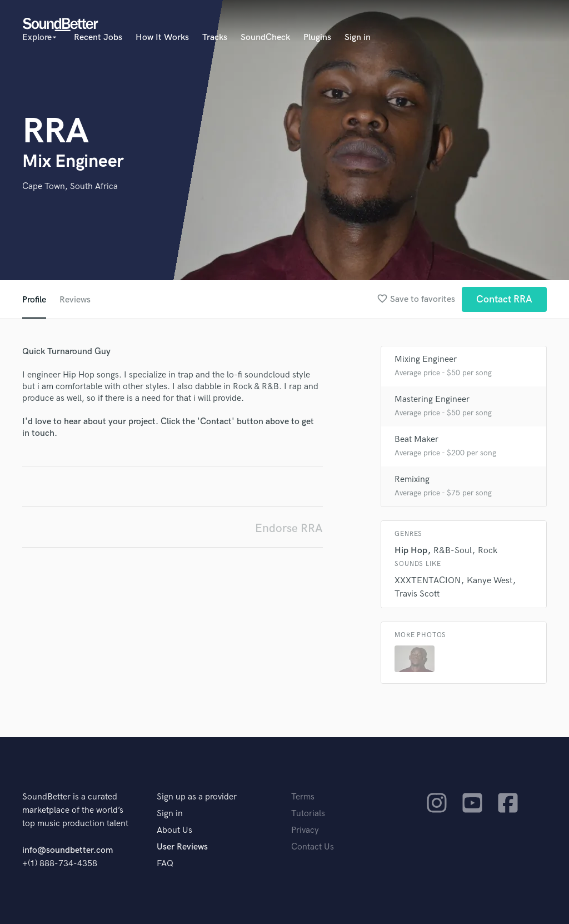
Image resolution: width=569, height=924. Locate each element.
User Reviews (182, 847)
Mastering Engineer (432, 399)
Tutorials (308, 814)
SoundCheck (265, 38)
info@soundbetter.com (68, 850)
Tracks (215, 38)
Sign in (358, 38)
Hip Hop (411, 551)
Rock (488, 551)
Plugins (317, 38)
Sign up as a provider (197, 797)
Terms (303, 797)
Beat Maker (416, 439)
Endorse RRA (289, 528)
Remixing (412, 480)
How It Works (162, 38)
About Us (174, 830)
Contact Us (313, 847)
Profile (34, 300)
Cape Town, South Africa (70, 187)
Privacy (305, 830)
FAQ (165, 864)
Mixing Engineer (426, 359)
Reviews (75, 300)
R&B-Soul (453, 551)
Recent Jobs (98, 38)
